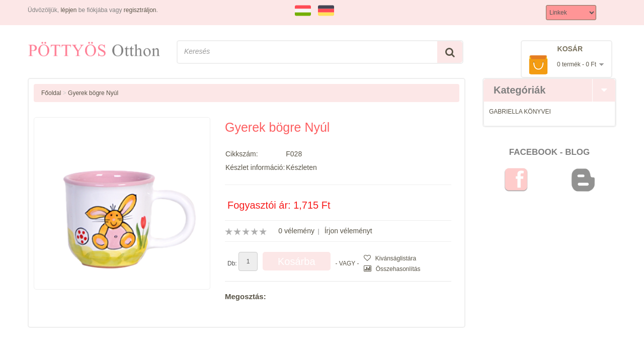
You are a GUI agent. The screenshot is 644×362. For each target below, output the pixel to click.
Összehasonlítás (392, 269)
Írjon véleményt (348, 231)
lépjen (68, 10)
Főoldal (51, 93)
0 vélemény (296, 231)
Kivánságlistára (390, 258)
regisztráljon (140, 10)
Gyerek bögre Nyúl (93, 93)
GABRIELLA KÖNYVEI (520, 112)
